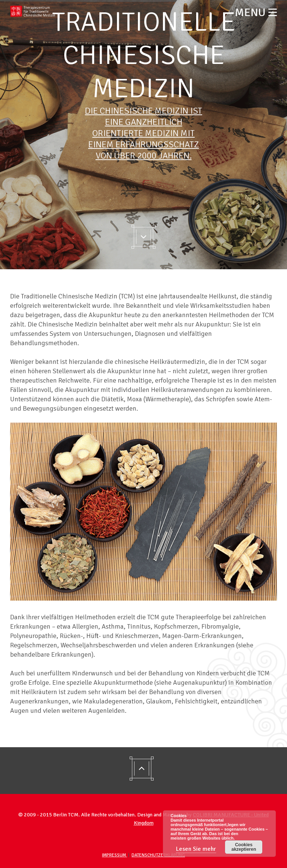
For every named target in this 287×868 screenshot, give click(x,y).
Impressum (115, 855)
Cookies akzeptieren (244, 847)
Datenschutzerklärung (158, 855)
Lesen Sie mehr (196, 849)
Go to (144, 237)
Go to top (144, 771)
